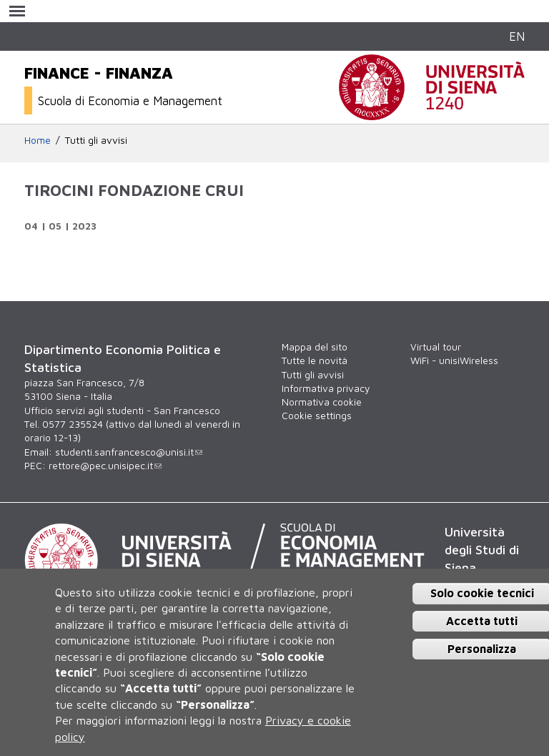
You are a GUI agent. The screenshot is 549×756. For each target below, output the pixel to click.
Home (38, 140)
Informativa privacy (326, 388)
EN (517, 36)
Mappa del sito (315, 347)
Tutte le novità (315, 360)
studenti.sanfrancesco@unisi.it (129, 452)
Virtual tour (436, 347)
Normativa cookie (322, 402)
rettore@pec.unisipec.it (105, 466)
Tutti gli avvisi (96, 140)
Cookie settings (317, 416)
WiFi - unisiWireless (454, 360)
